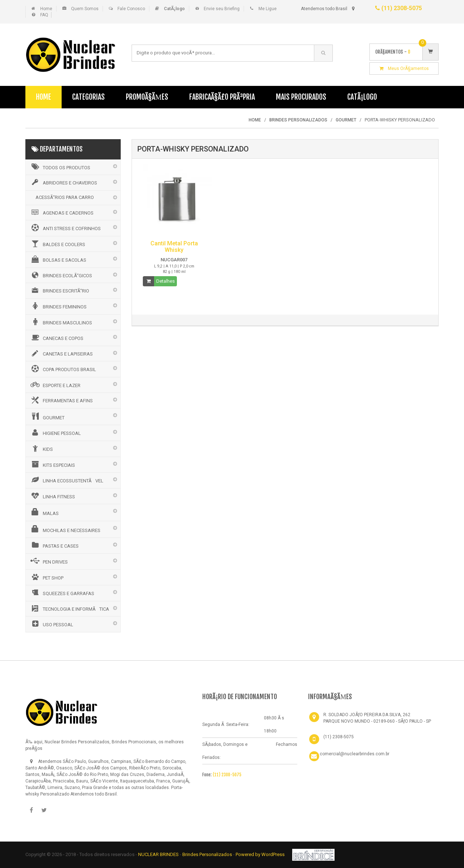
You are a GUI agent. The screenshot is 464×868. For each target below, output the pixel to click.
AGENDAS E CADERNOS (61, 212)
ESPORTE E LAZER (55, 385)
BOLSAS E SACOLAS (58, 259)
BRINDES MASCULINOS (61, 322)
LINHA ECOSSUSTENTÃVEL (66, 480)
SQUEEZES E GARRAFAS (62, 593)
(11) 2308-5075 (399, 8)
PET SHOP (46, 577)
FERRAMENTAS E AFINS (61, 400)
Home (46, 9)
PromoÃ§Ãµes (147, 97)
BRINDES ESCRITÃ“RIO (59, 290)
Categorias (88, 97)
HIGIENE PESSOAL (55, 432)
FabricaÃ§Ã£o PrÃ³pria (222, 97)
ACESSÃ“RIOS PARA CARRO (65, 197)
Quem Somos (85, 9)
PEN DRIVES (49, 561)
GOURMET (47, 416)
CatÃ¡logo (362, 97)
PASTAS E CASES (54, 545)
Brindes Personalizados (208, 854)
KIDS (41, 448)
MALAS (44, 512)
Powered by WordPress (261, 854)
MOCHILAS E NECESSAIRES (65, 529)
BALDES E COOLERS (57, 244)
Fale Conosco (131, 9)
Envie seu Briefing (222, 9)
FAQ (44, 15)
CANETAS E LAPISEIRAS (61, 353)
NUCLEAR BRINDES (158, 854)
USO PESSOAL (51, 624)
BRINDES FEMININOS (58, 306)
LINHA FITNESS (52, 496)
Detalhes (165, 281)
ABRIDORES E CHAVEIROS (63, 182)
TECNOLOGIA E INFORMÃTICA (69, 609)
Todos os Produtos (60, 167)
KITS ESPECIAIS (52, 464)
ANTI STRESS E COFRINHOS (65, 228)
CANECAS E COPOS (56, 337)
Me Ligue (268, 9)
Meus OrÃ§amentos (404, 68)
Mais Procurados (301, 97)
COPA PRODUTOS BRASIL (63, 369)
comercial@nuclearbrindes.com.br (355, 754)
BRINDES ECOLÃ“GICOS (61, 275)
